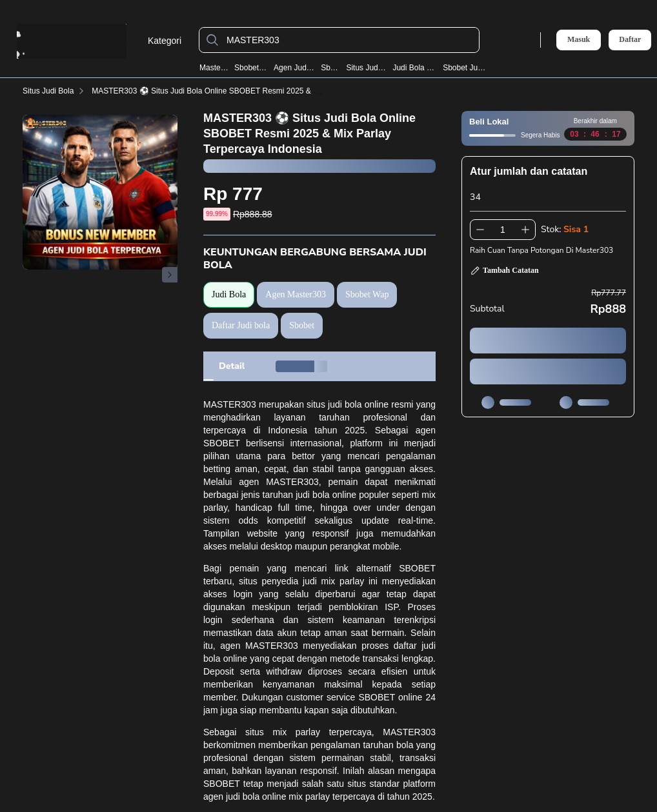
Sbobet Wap (251, 68)
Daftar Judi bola (241, 325)
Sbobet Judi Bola (466, 68)
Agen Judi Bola (294, 68)
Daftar (630, 40)
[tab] (232, 366)
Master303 (214, 68)
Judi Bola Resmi (415, 68)
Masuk (579, 39)
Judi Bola (229, 294)
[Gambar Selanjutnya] (170, 275)
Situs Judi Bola (366, 68)
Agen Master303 (296, 294)
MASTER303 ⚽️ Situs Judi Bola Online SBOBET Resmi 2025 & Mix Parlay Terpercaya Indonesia (258, 91)
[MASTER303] (349, 40)
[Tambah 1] (525, 230)
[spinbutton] (503, 230)
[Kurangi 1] (480, 230)
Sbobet (330, 68)
